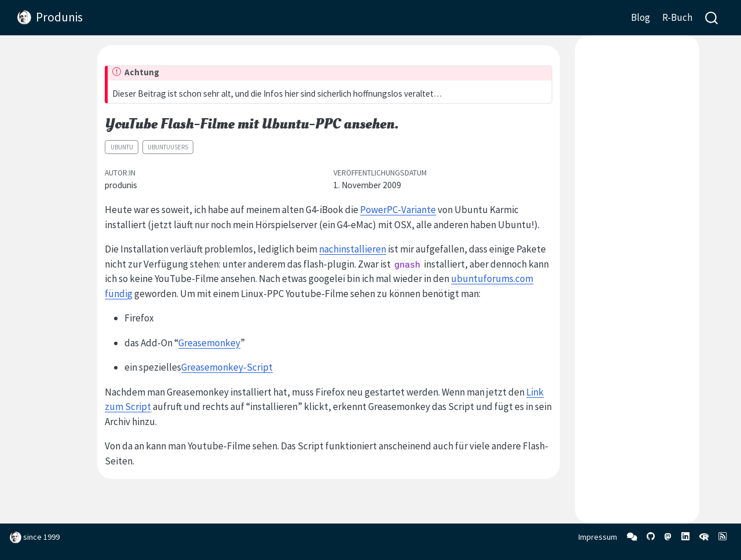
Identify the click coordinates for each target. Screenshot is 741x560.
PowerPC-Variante (398, 210)
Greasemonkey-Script (227, 367)
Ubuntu (122, 147)
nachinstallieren (353, 249)
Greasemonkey (209, 343)
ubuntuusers (168, 147)
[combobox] (712, 18)
